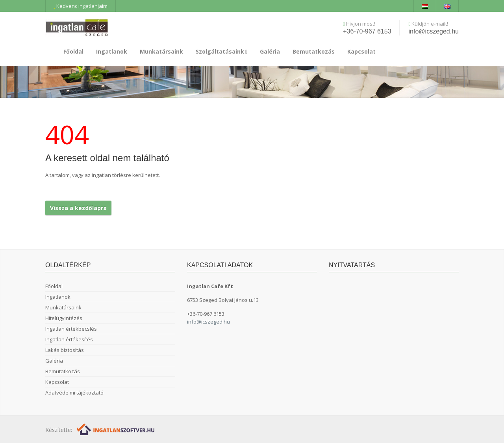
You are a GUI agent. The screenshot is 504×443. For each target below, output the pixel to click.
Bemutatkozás (314, 51)
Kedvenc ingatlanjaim (81, 6)
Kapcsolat (361, 51)
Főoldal (73, 51)
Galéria (270, 51)
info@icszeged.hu (434, 31)
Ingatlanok (112, 51)
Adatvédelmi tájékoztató (74, 393)
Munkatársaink (161, 51)
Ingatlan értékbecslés (71, 329)
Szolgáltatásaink (221, 51)
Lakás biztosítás (65, 350)
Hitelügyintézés (64, 318)
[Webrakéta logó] (116, 429)
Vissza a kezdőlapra (78, 208)
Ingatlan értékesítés (69, 339)
